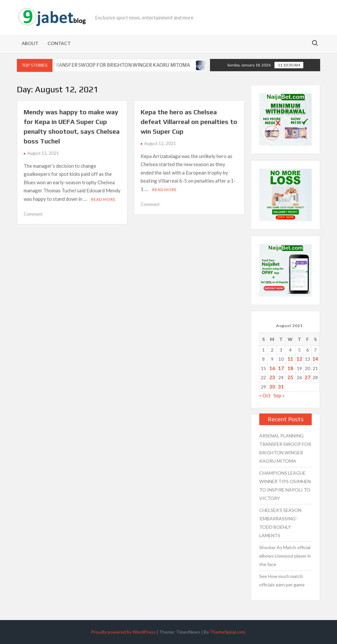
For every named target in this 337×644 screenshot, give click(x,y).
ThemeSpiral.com (227, 632)
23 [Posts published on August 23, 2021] (272, 377)
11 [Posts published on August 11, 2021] (290, 359)
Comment (33, 214)
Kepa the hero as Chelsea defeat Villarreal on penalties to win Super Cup (189, 122)
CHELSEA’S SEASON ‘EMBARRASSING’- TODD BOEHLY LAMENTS (280, 523)
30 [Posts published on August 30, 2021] (272, 387)
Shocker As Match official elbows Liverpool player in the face (285, 556)
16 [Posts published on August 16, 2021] (272, 368)
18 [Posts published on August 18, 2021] (290, 368)
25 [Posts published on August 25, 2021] (290, 377)
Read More (103, 199)
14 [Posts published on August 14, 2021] (315, 359)
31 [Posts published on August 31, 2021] (281, 387)
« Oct (265, 395)
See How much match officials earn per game (282, 580)
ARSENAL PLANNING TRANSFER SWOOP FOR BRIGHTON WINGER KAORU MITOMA (102, 65)
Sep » (279, 395)
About (30, 43)
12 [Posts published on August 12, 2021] (299, 359)
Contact (59, 43)
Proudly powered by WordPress (123, 632)
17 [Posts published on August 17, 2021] (281, 368)
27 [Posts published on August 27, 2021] (308, 377)
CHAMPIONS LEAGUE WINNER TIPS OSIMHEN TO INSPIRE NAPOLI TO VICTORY (285, 486)
